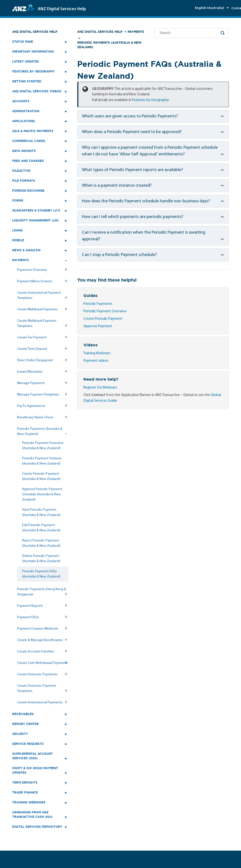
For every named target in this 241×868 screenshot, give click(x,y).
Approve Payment (98, 326)
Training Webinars (97, 353)
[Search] (192, 33)
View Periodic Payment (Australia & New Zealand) (41, 512)
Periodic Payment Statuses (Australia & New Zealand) (42, 461)
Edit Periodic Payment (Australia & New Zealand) (41, 528)
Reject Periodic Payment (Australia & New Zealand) (41, 543)
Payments (136, 32)
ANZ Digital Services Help (35, 32)
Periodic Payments (98, 304)
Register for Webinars (100, 388)
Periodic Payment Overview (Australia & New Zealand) (43, 446)
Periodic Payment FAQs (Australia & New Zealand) (41, 574)
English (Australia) (210, 8)
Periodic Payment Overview (105, 311)
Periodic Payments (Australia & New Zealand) (109, 45)
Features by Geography (150, 100)
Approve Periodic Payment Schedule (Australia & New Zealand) (42, 494)
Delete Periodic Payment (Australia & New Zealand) (41, 559)
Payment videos (96, 361)
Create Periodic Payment (103, 319)
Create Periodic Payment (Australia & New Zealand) (41, 476)
